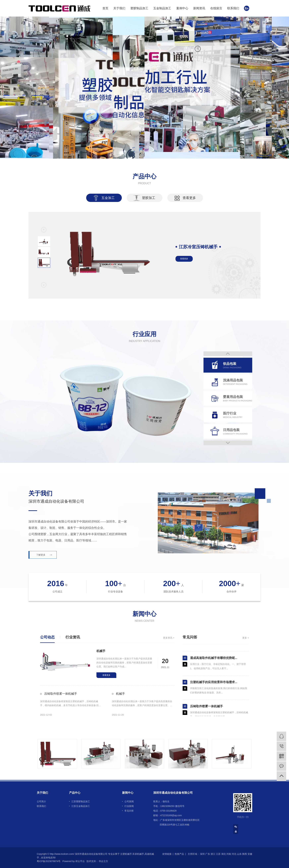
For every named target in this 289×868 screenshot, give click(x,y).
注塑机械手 (126, 854)
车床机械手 (138, 854)
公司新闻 (129, 801)
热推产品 (179, 854)
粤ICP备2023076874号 (49, 861)
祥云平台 (80, 861)
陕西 (245, 854)
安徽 (250, 854)
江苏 (218, 854)
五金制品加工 (162, 8)
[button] (44, 230)
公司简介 (41, 801)
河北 (234, 854)
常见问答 (129, 811)
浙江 (213, 854)
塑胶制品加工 (139, 8)
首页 (105, 8)
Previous (228, 354)
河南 (229, 854)
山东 (239, 854)
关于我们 (119, 8)
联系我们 (233, 8)
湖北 (224, 854)
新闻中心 (128, 793)
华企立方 (103, 861)
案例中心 (182, 8)
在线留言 (216, 8)
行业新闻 (129, 806)
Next (228, 443)
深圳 (202, 854)
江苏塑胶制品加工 (81, 801)
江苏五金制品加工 (81, 806)
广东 (208, 854)
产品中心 (75, 793)
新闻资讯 (199, 8)
